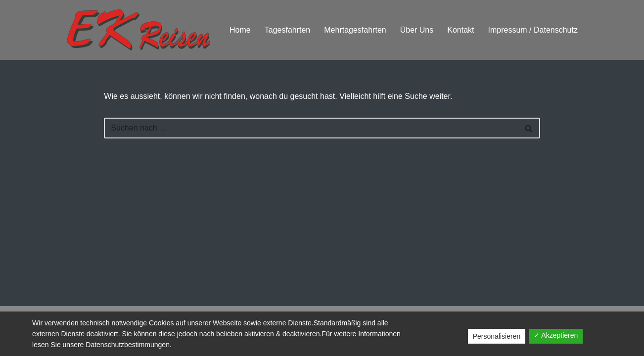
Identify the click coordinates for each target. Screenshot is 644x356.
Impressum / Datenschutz (533, 30)
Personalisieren (497, 336)
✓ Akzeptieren (556, 335)
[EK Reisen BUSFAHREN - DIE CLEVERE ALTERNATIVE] (138, 30)
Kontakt (460, 30)
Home (240, 30)
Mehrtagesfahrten (355, 30)
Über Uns (417, 30)
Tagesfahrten (288, 30)
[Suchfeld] (311, 128)
